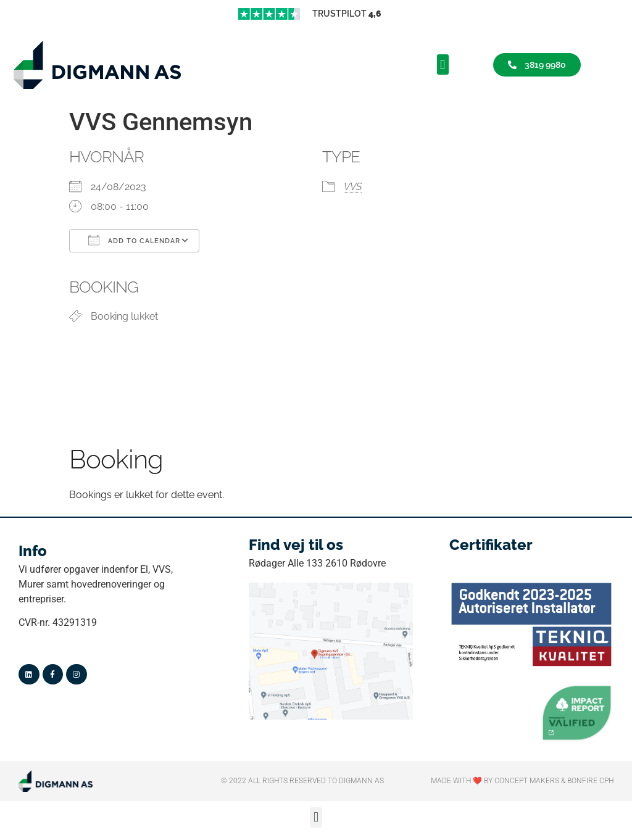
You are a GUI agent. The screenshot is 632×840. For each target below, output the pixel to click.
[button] (443, 64)
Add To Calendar (134, 240)
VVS (353, 187)
